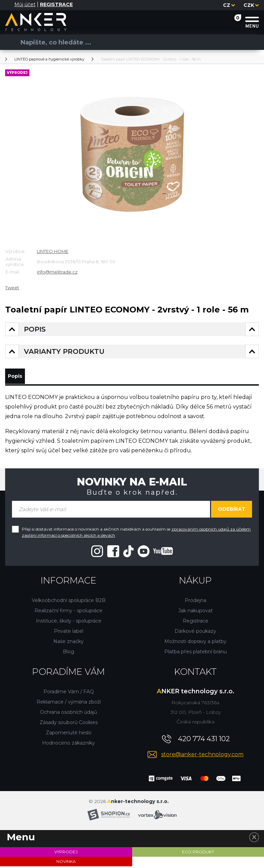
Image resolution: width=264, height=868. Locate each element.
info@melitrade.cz (57, 272)
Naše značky (68, 643)
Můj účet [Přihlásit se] (25, 4)
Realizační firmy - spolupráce (68, 612)
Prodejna (196, 602)
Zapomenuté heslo (69, 734)
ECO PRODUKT (198, 853)
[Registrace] (56, 5)
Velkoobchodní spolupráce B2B (69, 602)
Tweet (12, 288)
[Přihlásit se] (9, 5)
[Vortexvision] (157, 816)
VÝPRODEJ (66, 853)
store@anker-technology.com (202, 756)
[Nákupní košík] (231, 22)
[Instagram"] (97, 552)
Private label (69, 633)
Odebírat (232, 511)
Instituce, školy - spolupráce (69, 623)
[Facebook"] (113, 552)
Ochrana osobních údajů (68, 714)
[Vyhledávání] (129, 42)
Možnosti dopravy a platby (195, 643)
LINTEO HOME (53, 251)
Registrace (196, 623)
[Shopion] (109, 816)
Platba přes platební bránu (196, 653)
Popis (17, 377)
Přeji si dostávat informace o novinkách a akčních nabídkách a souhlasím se (136, 534)
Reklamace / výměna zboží (69, 704)
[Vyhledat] (10, 42)
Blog (68, 653)
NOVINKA (66, 863)
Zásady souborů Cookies (69, 724)
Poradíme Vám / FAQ (69, 693)
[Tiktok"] (128, 552)
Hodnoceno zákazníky (68, 745)
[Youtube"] (155, 552)
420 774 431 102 (204, 740)
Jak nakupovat (196, 612)
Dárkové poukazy (195, 633)
